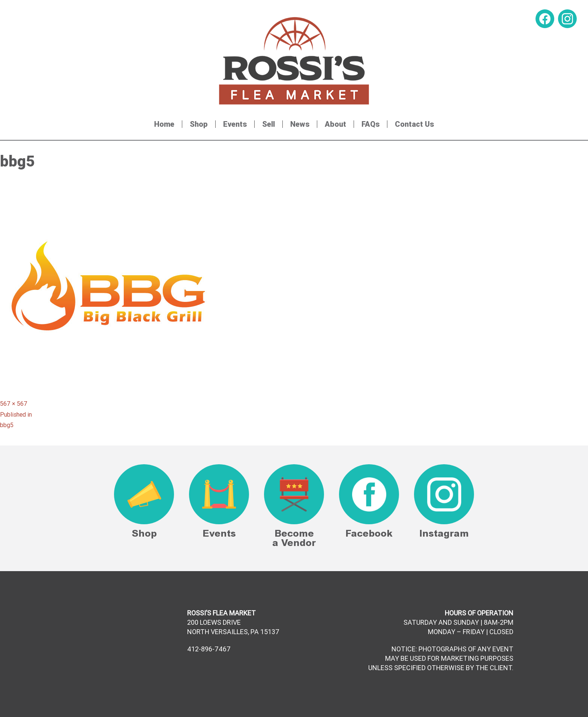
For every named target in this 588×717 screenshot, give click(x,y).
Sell (268, 124)
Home (164, 124)
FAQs (370, 124)
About (335, 124)
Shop (199, 124)
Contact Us (414, 124)
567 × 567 (14, 403)
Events (235, 124)
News (300, 124)
